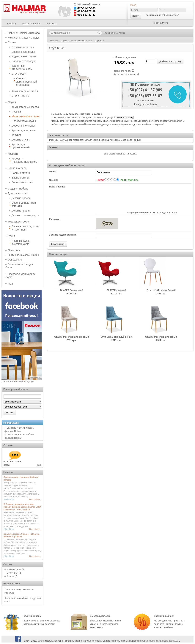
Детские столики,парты (26, 215)
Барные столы (20, 178)
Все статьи (12, 573)
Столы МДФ (19, 74)
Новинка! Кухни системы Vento (21, 242)
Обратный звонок (89, 4)
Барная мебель (17, 168)
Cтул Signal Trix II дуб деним (116, 342)
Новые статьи (14, 569)
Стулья (12, 102)
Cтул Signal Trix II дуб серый (161, 342)
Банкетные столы (22, 182)
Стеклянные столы (23, 47)
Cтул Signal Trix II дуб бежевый (71, 342)
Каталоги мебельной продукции (18, 382)
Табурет (16, 135)
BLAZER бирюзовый (72, 296)
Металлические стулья (25, 116)
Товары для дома (18, 222)
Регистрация (153, 15)
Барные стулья (21, 173)
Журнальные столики (25, 56)
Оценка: (54, 180)
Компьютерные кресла (25, 107)
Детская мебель (18, 193)
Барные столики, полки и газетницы (26, 228)
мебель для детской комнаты (24, 204)
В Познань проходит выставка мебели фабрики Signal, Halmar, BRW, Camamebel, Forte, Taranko (22, 507)
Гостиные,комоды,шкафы (23, 255)
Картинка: (55, 225)
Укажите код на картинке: (63, 240)
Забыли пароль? (170, 15)
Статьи (11, 576)
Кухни (11, 236)
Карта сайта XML (171, 641)
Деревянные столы (23, 52)
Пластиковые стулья (24, 121)
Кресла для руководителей (21, 146)
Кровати (13, 154)
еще (39, 465)
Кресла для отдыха (23, 130)
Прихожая (14, 250)
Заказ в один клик (126, 57)
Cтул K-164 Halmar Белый (161, 296)
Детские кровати (21, 211)
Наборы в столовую (23, 61)
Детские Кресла (21, 198)
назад (7, 465)
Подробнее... (35, 499)
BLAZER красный (116, 296)
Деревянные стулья (23, 126)
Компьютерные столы (25, 91)
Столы (12, 42)
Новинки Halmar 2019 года (24, 33)
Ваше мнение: (57, 187)
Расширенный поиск (114, 33)
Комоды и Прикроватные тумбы (25, 160)
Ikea (10, 284)
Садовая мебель (18, 189)
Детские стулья (21, 140)
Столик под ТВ (20, 96)
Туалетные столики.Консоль (22, 67)
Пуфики (16, 112)
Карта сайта (155, 641)
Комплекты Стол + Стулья (24, 38)
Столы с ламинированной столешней (27, 82)
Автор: (53, 171)
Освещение (15, 260)
